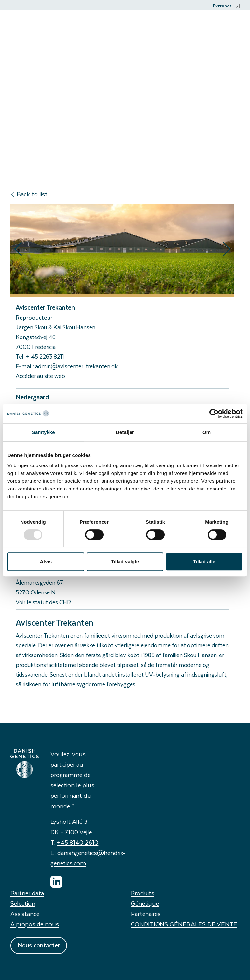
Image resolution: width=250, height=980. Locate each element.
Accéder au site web (40, 376)
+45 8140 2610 (78, 842)
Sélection (23, 903)
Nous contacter (39, 945)
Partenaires (146, 914)
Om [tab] (207, 432)
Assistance (25, 914)
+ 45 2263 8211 (45, 356)
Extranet (226, 6)
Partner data (27, 893)
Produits (143, 893)
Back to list (29, 194)
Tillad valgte (125, 561)
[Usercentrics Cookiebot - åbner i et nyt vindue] (214, 414)
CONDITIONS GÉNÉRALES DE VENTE (184, 924)
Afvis (46, 561)
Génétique (145, 903)
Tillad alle (204, 561)
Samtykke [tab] (43, 432)
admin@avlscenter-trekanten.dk (76, 366)
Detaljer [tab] (125, 432)
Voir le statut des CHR (43, 602)
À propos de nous (35, 924)
